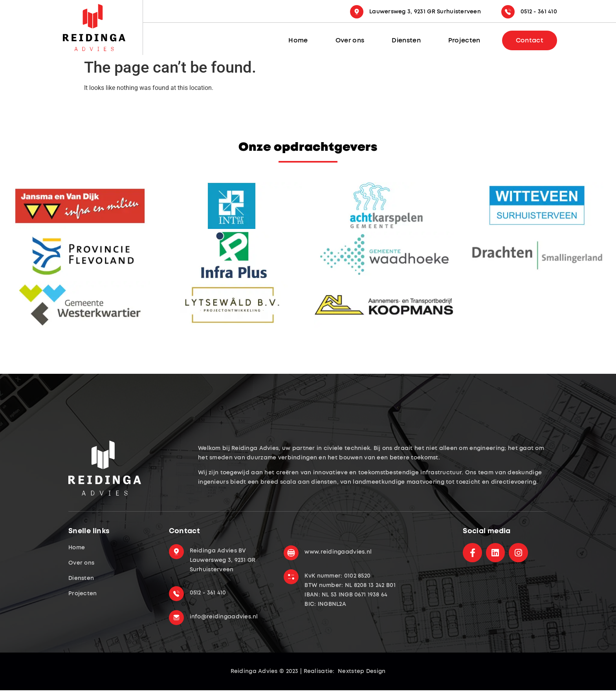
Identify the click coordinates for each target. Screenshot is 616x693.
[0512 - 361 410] (508, 12)
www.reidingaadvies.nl (338, 552)
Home (298, 40)
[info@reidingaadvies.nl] (176, 617)
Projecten (464, 40)
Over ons (350, 40)
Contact (530, 40)
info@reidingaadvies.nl (224, 617)
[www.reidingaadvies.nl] (291, 552)
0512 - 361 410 (539, 12)
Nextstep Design (361, 671)
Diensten (406, 40)
